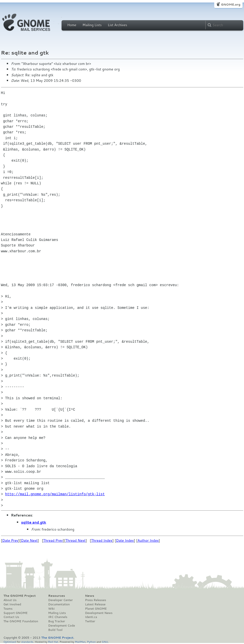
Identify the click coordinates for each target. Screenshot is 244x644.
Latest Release (95, 604)
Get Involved (12, 604)
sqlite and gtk (34, 522)
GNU (105, 642)
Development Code (62, 626)
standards (27, 642)
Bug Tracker (57, 621)
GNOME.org (231, 4)
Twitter (90, 621)
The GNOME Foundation (21, 621)
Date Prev (10, 540)
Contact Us (11, 617)
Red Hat (53, 642)
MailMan (80, 642)
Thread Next (75, 540)
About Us (10, 600)
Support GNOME (16, 613)
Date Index (125, 540)
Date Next (29, 540)
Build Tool (55, 630)
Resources (57, 596)
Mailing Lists (92, 25)
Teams (8, 609)
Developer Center (60, 600)
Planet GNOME (96, 609)
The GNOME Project (20, 596)
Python (91, 642)
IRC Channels (58, 617)
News (90, 596)
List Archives (117, 25)
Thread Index (102, 540)
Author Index (148, 540)
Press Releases (96, 600)
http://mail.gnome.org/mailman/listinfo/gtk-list (55, 494)
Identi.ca (91, 617)
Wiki (51, 609)
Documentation (59, 604)
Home (72, 25)
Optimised (10, 642)
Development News (99, 613)
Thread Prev (53, 540)
